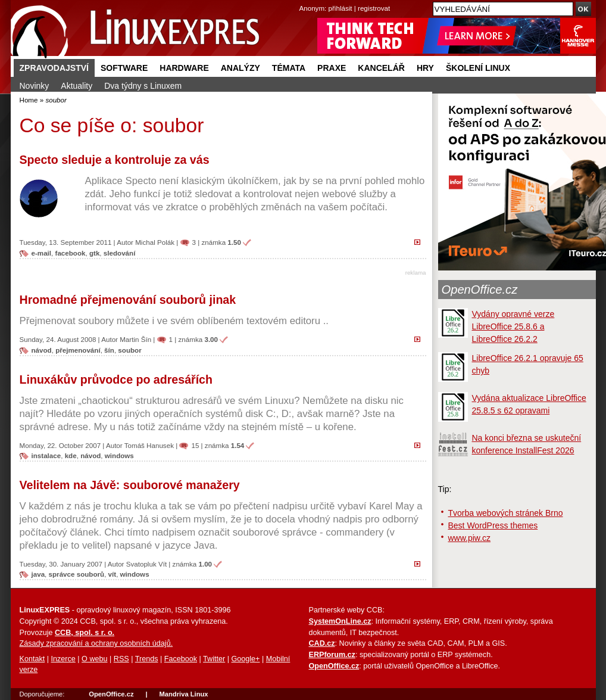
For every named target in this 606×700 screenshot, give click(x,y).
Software (124, 68)
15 (195, 445)
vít (113, 574)
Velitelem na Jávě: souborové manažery (130, 485)
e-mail (42, 253)
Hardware (184, 68)
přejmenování (78, 350)
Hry (425, 68)
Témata (289, 68)
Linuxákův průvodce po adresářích (116, 379)
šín (109, 350)
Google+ (245, 659)
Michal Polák (155, 242)
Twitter (214, 659)
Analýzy (240, 68)
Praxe (332, 68)
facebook (71, 253)
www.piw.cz (470, 538)
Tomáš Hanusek (149, 445)
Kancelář (381, 68)
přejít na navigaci (303, 0)
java (38, 574)
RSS (121, 659)
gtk (94, 253)
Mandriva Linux (183, 694)
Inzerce (63, 659)
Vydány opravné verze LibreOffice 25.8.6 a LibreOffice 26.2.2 (513, 326)
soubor (129, 350)
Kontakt (32, 659)
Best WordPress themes (493, 525)
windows (119, 455)
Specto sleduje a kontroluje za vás (115, 160)
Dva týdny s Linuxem (143, 86)
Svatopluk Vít (146, 564)
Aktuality (76, 86)
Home (29, 100)
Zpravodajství (54, 68)
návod (42, 350)
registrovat (374, 8)
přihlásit (341, 8)
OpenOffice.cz (480, 290)
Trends (147, 659)
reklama (416, 273)
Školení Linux (478, 68)
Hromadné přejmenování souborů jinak (128, 300)
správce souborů (77, 574)
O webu (94, 659)
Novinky (35, 86)
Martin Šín (135, 339)
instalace (46, 455)
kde (71, 455)
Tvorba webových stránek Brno (506, 513)
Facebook (181, 659)
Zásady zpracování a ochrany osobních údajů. (96, 643)
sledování (120, 253)
